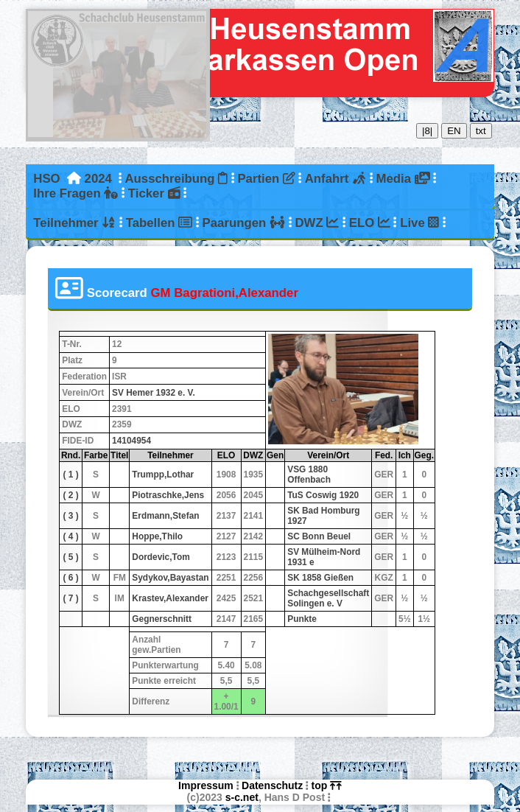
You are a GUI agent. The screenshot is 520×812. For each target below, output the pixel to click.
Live (419, 223)
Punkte (302, 619)
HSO (46, 179)
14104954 (131, 441)
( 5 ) (71, 557)
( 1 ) (71, 475)
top (327, 785)
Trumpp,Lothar (163, 475)
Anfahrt (335, 179)
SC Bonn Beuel (319, 536)
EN (454, 131)
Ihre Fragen (75, 193)
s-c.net (242, 797)
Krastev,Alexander (170, 598)
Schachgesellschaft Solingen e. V (328, 598)
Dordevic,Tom (161, 557)
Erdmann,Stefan (165, 516)
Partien (266, 179)
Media (403, 179)
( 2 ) (71, 495)
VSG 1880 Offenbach (309, 475)
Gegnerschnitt (162, 619)
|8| (427, 131)
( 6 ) (71, 578)
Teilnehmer (74, 223)
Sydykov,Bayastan (170, 578)
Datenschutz (272, 785)
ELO (370, 223)
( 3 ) (71, 516)
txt (481, 131)
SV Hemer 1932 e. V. (154, 393)
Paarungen (244, 223)
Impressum (206, 785)
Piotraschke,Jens (168, 495)
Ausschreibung (176, 179)
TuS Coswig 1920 (323, 495)
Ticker (154, 193)
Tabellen (159, 223)
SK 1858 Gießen (320, 578)
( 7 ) (71, 598)
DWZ (317, 223)
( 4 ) (71, 536)
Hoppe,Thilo (157, 536)
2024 (98, 179)
